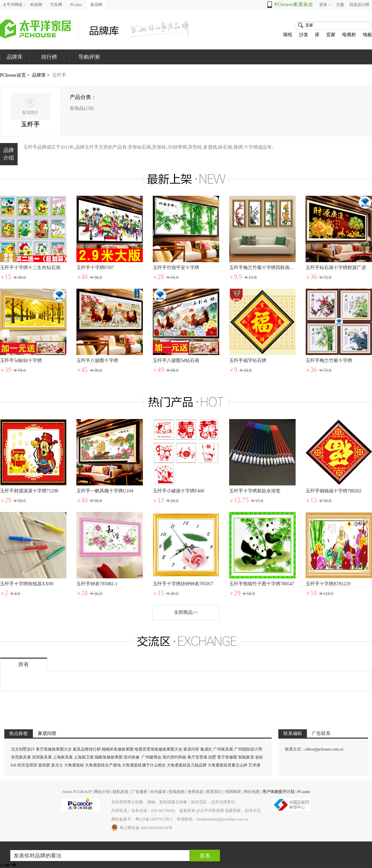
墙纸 (288, 35)
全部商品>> (186, 612)
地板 (367, 35)
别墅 (212, 757)
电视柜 (349, 35)
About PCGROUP (76, 792)
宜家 (331, 35)
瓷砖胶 (44, 765)
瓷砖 (259, 757)
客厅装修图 (227, 757)
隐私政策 (121, 792)
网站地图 (252, 792)
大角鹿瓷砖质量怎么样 (228, 765)
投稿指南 (177, 792)
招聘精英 (233, 792)
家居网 (96, 5)
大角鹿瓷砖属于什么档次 (144, 765)
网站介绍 (102, 792)
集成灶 (206, 749)
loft (14, 765)
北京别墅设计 (23, 749)
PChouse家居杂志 (294, 4)
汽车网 (56, 5)
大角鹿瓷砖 (74, 765)
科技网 (36, 5)
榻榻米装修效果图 (118, 749)
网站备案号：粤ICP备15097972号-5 (142, 819)
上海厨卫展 (84, 757)
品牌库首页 (15, 64)
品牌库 (39, 75)
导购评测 (89, 57)
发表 (205, 856)
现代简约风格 (174, 757)
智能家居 (246, 757)
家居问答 (191, 749)
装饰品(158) (82, 108)
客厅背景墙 (197, 757)
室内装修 (132, 757)
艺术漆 (254, 765)
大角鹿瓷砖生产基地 (103, 765)
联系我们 (214, 792)
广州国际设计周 (248, 749)
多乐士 (57, 765)
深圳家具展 (42, 757)
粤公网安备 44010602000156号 (142, 828)
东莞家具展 (21, 757)
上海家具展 (63, 757)
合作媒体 (158, 792)
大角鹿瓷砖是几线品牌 (187, 765)
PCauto (76, 5)
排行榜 (49, 57)
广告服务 (139, 792)
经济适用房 (27, 765)
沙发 (304, 35)
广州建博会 (152, 757)
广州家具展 (223, 749)
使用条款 (196, 792)
